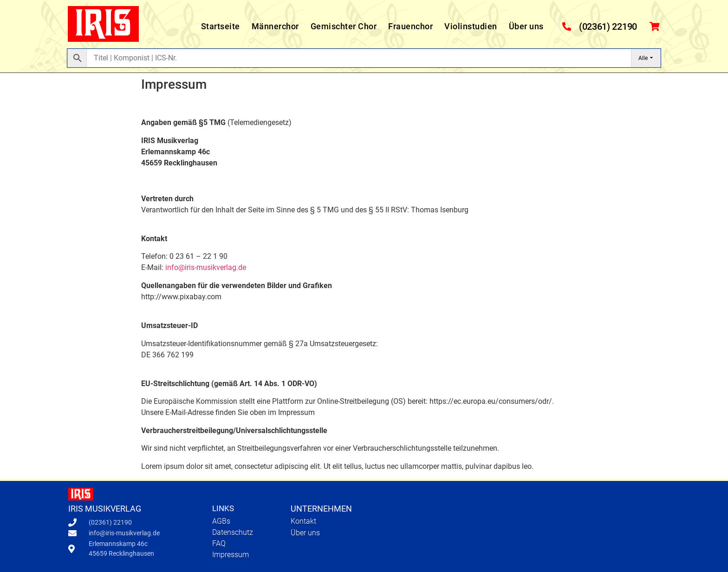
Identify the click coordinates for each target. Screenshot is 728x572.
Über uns (526, 26)
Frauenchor (410, 26)
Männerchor (275, 26)
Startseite (221, 26)
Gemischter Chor (344, 26)
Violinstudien (471, 26)
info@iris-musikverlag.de (206, 267)
